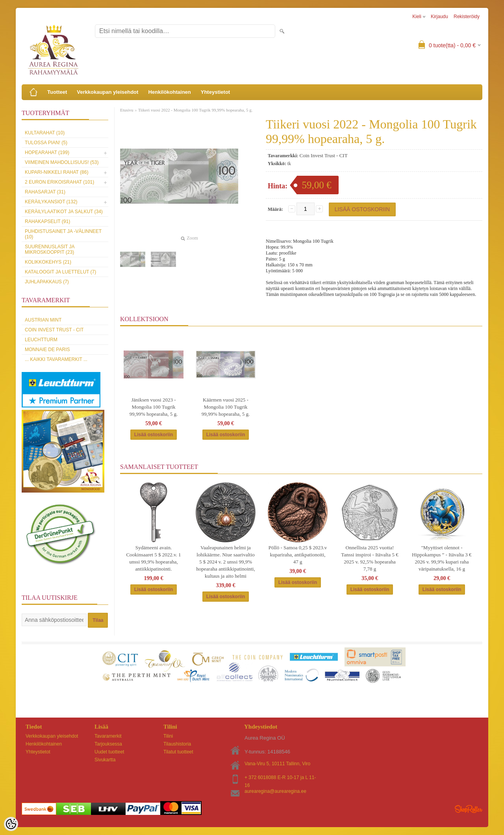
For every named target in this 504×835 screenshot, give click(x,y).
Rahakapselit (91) (47, 221)
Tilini (168, 736)
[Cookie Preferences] (11, 824)
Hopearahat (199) (47, 152)
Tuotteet (57, 92)
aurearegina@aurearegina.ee (275, 791)
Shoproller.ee (469, 809)
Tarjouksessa (108, 744)
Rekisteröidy (467, 17)
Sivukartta (105, 760)
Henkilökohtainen (169, 92)
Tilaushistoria (177, 744)
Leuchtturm (41, 340)
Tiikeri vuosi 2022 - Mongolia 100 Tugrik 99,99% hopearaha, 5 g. (195, 110)
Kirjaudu (439, 17)
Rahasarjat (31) (45, 192)
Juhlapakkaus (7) (47, 282)
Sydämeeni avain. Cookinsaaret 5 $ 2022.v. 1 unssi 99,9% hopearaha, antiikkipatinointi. (153, 558)
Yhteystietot (215, 92)
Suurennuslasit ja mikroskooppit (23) (50, 249)
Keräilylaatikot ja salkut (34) (64, 212)
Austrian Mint (43, 320)
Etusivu (127, 110)
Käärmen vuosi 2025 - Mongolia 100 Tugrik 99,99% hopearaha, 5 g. (226, 407)
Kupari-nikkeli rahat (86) (57, 172)
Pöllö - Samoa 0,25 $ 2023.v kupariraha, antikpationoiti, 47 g (298, 555)
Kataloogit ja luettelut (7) (60, 272)
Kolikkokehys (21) (48, 262)
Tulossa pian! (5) (46, 143)
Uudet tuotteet (109, 752)
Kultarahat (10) (45, 133)
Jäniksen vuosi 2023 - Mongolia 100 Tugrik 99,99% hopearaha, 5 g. (154, 407)
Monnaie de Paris (47, 350)
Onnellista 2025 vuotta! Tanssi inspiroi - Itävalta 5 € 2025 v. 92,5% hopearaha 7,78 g (370, 558)
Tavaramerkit (108, 736)
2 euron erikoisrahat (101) (59, 182)
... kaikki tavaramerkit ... (56, 359)
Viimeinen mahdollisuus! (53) (62, 162)
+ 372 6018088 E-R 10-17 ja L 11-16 (280, 778)
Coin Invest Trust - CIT (54, 330)
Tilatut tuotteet (178, 752)
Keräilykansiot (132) (51, 202)
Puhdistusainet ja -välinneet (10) (63, 234)
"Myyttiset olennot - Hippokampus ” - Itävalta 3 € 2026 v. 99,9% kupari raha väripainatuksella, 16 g (442, 558)
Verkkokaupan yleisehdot (107, 92)
